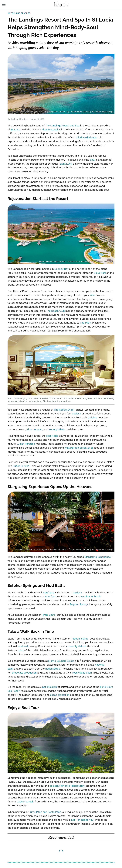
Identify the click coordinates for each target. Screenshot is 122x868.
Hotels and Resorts (19, 13)
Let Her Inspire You (82, 820)
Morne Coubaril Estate (61, 661)
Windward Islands (86, 137)
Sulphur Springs (79, 604)
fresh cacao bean (82, 673)
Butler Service (21, 466)
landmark (23, 646)
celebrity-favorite (60, 786)
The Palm (85, 323)
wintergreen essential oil (79, 448)
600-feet (50, 597)
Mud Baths (49, 615)
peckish (76, 414)
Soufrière (49, 593)
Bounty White (57, 429)
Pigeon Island (80, 639)
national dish (50, 687)
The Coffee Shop (64, 410)
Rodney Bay (61, 269)
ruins (21, 650)
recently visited (77, 646)
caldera (77, 593)
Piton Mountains (51, 130)
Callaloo (92, 418)
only (92, 160)
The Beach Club (55, 311)
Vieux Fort (100, 273)
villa (92, 295)
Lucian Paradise (26, 444)
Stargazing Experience (98, 557)
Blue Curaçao (34, 429)
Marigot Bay (78, 786)
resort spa (52, 436)
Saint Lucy (66, 164)
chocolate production (24, 673)
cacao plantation (60, 695)
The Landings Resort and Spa (62, 126)
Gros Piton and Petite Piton (46, 812)
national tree (53, 669)
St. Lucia (15, 130)
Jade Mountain (26, 802)
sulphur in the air (91, 597)
